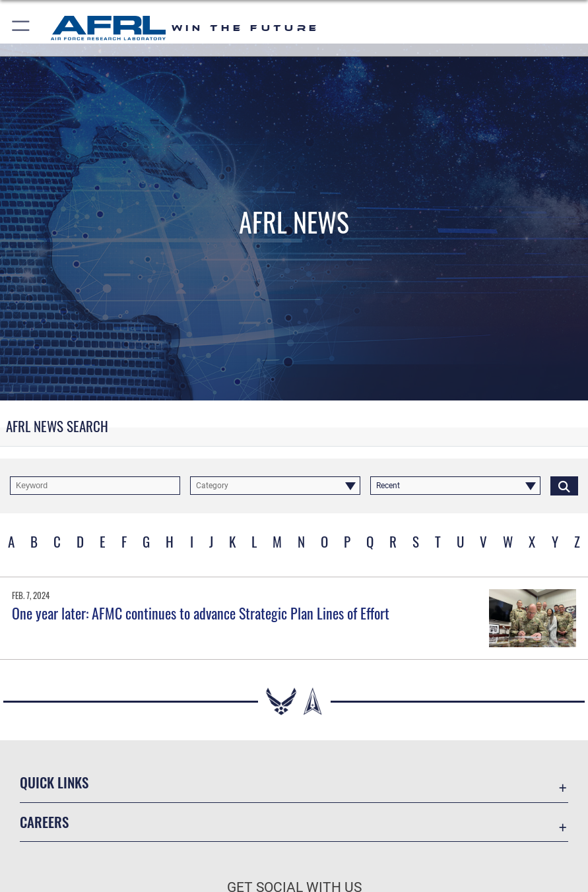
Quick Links (54, 782)
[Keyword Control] (95, 486)
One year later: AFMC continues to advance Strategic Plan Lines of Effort (201, 613)
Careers (44, 822)
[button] (21, 28)
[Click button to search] (564, 486)
